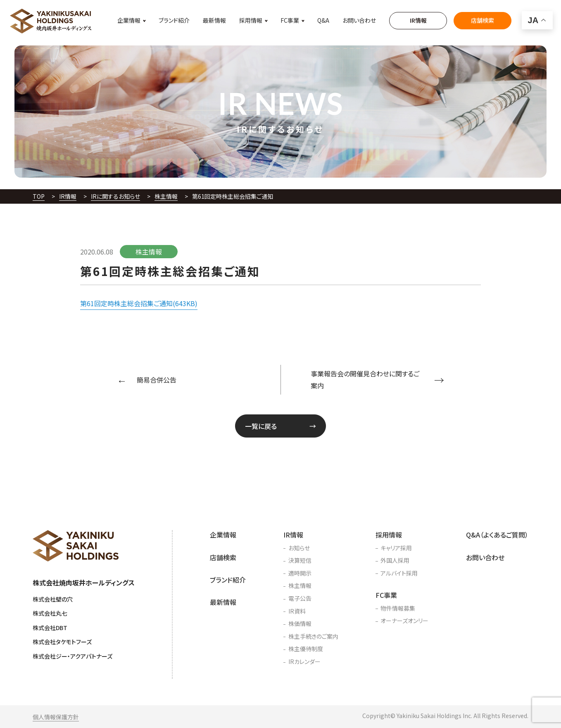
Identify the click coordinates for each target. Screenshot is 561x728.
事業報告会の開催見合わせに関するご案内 (365, 379)
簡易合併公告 (157, 380)
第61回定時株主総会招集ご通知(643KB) (139, 303)
